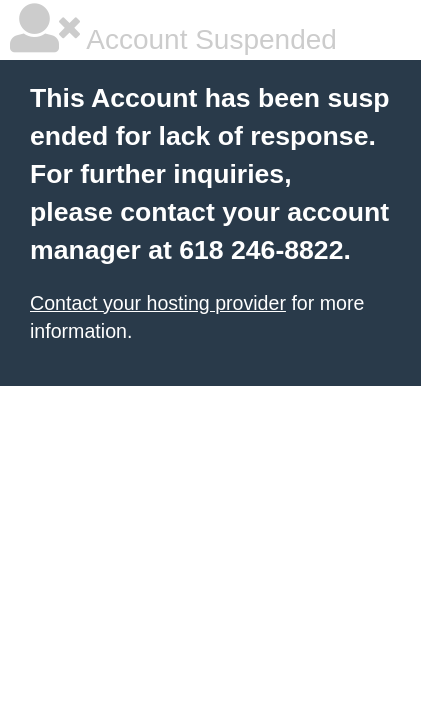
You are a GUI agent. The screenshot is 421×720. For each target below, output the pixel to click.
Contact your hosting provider (158, 303)
